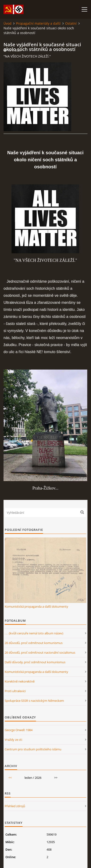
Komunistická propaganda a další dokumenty (36, 606)
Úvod (8, 23)
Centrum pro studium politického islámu (33, 749)
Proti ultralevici (15, 691)
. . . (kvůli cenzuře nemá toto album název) (34, 633)
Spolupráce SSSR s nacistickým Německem (34, 701)
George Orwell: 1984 (19, 730)
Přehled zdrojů (15, 806)
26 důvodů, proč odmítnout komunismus (34, 643)
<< (10, 778)
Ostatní (71, 23)
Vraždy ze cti (13, 740)
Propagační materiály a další (38, 23)
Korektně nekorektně (20, 681)
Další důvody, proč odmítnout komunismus (35, 662)
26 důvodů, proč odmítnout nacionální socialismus (40, 652)
